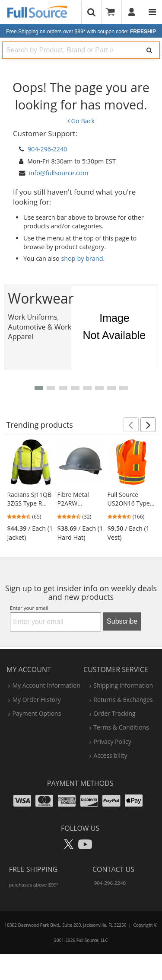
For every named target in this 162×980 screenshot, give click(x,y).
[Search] (149, 50)
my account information (46, 685)
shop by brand (82, 258)
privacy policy (112, 741)
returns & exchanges (123, 700)
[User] (132, 12)
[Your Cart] (113, 12)
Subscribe (122, 621)
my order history (36, 700)
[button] (39, 388)
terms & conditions (121, 727)
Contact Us (113, 869)
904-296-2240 (48, 149)
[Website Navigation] (152, 12)
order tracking (114, 713)
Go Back (81, 121)
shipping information (123, 685)
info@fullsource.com (59, 173)
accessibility (110, 755)
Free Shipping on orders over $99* (81, 32)
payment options (37, 713)
